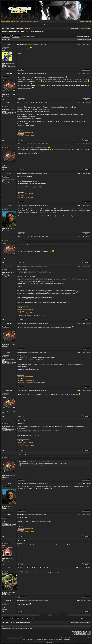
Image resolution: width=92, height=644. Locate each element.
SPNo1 (28, 315)
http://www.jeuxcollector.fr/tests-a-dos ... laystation (63, 216)
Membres (82, 22)
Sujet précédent (80, 39)
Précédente (86, 36)
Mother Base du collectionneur (23, 29)
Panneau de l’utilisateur (26, 22)
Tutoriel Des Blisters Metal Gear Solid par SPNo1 (23, 32)
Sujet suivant (88, 39)
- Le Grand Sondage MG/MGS (26, 136)
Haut (3, 70)
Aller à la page (80, 36)
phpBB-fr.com (50, 643)
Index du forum (15, 22)
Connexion (35, 22)
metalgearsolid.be (38, 640)
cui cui (19, 53)
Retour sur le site (6, 22)
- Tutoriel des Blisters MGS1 (25, 132)
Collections (12, 29)
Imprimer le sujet (6, 39)
